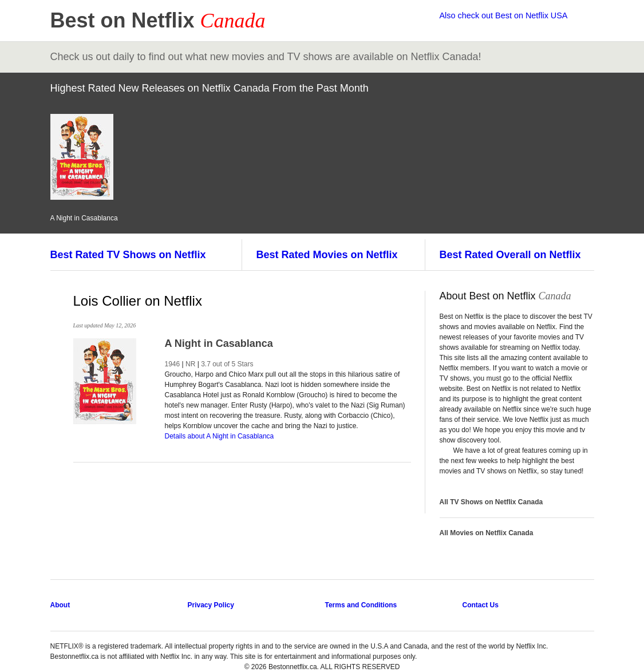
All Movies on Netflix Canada (487, 533)
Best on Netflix (158, 20)
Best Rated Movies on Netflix (327, 255)
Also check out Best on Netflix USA (504, 15)
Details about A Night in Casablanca (220, 436)
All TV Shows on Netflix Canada (491, 502)
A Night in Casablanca (219, 343)
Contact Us (481, 605)
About (60, 605)
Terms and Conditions (361, 605)
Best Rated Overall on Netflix (510, 255)
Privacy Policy (211, 605)
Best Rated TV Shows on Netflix (128, 255)
